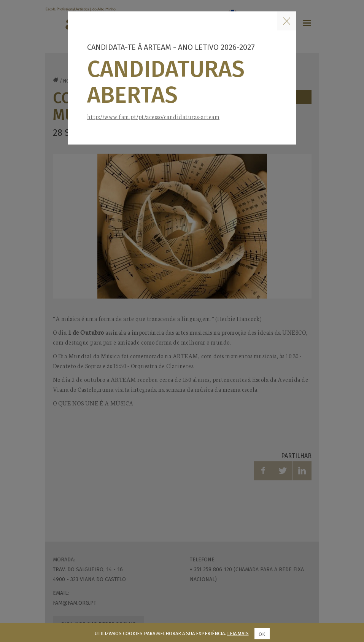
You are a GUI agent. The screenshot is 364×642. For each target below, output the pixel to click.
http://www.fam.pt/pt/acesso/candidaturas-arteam (153, 117)
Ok (262, 634)
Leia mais (238, 633)
